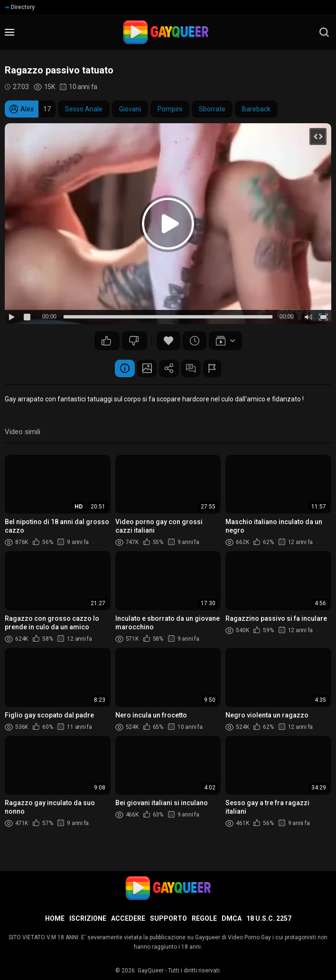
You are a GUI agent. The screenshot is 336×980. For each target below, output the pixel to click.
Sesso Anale (84, 109)
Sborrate (212, 109)
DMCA (232, 918)
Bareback (256, 109)
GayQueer (151, 971)
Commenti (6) (195, 369)
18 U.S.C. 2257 (269, 918)
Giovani (130, 109)
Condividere (169, 369)
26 (134, 341)
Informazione (117, 369)
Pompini (170, 109)
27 (106, 341)
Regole (204, 918)
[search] (324, 32)
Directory (20, 7)
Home (55, 918)
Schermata (143, 369)
